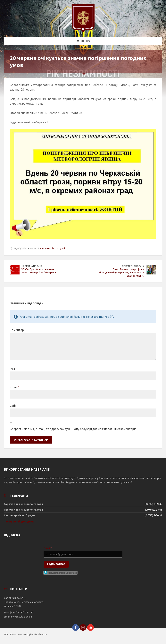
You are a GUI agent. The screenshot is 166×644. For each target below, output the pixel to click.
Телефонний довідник (19, 521)
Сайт (13, 406)
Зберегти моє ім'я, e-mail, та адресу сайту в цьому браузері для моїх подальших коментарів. (73, 429)
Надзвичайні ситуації (53, 248)
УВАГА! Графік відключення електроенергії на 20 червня (39, 271)
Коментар (17, 330)
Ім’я (13, 369)
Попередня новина (133, 266)
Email (15, 387)
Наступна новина (32, 266)
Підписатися (56, 564)
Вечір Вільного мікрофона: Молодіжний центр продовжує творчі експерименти (122, 273)
